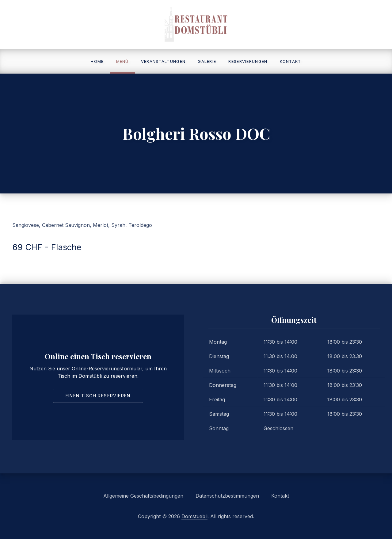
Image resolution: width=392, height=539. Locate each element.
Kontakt (291, 61)
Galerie (207, 61)
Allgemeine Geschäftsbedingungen (143, 496)
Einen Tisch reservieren (98, 396)
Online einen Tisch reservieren (98, 356)
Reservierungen (248, 61)
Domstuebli (194, 516)
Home (97, 61)
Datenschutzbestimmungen (227, 496)
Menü (122, 61)
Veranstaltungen (163, 61)
